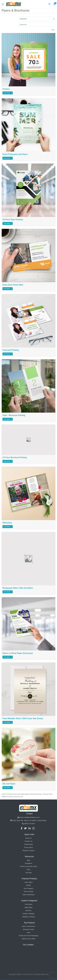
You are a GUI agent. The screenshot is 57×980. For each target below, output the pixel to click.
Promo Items (28, 847)
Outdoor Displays (28, 914)
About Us (28, 838)
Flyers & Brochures (28, 926)
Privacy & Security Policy (28, 866)
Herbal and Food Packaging (28, 936)
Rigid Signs (28, 907)
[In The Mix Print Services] (14, 4)
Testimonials (29, 844)
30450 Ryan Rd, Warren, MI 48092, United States (28, 820)
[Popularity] (37, 19)
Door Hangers (28, 888)
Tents (28, 932)
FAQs (28, 869)
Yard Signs (28, 904)
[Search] (50, 4)
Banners (28, 910)
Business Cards (28, 929)
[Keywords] (37, 25)
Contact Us (28, 841)
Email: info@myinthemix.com (29, 817)
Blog (28, 860)
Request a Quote (28, 850)
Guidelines (29, 863)
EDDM (28, 885)
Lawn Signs (28, 882)
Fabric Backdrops (29, 895)
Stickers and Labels (29, 939)
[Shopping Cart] (54, 4)
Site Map (28, 873)
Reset (53, 30)
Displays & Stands (28, 917)
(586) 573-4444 (28, 824)
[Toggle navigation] (3, 4)
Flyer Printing (28, 891)
